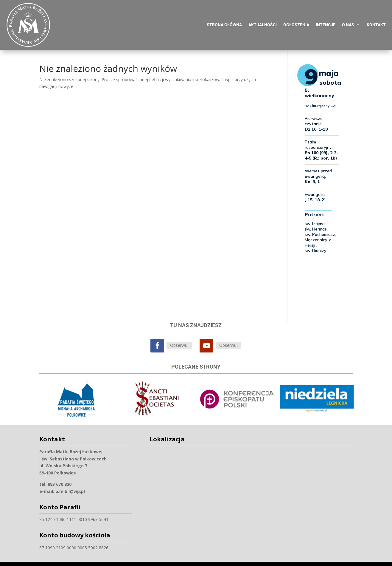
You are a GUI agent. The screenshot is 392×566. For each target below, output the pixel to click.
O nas (348, 19)
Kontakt (376, 19)
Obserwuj (179, 337)
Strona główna (224, 19)
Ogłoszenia (296, 19)
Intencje (326, 19)
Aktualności (263, 19)
